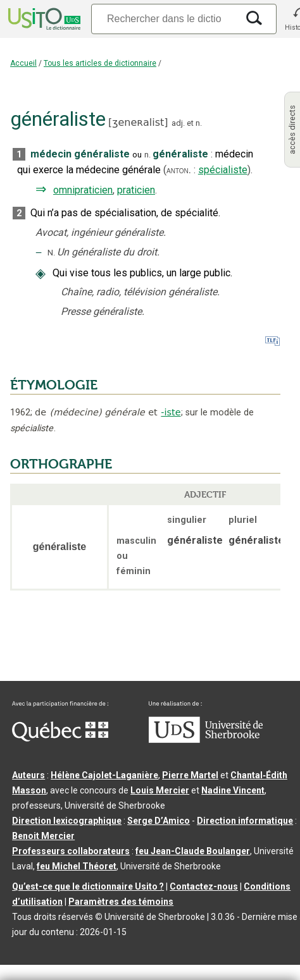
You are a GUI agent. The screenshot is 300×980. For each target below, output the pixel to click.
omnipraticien (83, 190)
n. (199, 123)
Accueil (23, 63)
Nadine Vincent (233, 790)
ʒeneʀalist (138, 122)
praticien (136, 190)
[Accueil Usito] (43, 19)
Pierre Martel (190, 775)
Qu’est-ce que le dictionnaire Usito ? (88, 886)
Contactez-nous (204, 886)
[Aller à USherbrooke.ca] (206, 740)
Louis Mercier (160, 790)
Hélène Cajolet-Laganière (104, 775)
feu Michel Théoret (77, 866)
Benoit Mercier (43, 836)
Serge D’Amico (159, 821)
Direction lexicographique (67, 821)
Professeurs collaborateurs (71, 851)
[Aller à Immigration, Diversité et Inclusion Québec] (60, 738)
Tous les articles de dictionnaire (100, 63)
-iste (171, 412)
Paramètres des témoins (121, 902)
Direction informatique (245, 821)
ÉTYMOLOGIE (54, 385)
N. (51, 253)
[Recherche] (164, 19)
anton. (179, 170)
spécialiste (223, 170)
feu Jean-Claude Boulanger (193, 851)
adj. (178, 123)
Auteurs (28, 775)
